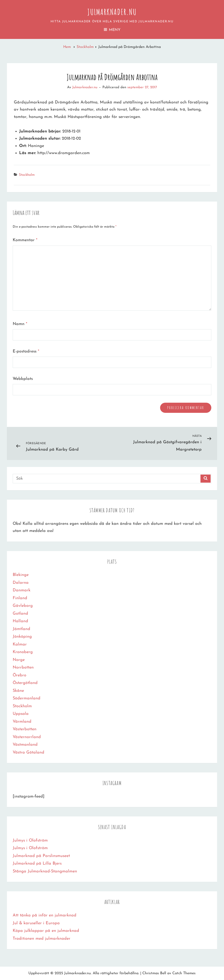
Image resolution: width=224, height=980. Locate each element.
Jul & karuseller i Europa (36, 923)
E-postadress (26, 351)
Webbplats (23, 379)
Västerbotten (25, 729)
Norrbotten (23, 668)
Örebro (19, 675)
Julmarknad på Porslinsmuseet (41, 856)
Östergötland (25, 683)
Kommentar (25, 240)
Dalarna (21, 583)
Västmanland (25, 745)
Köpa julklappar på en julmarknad (46, 931)
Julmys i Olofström (30, 841)
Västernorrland (27, 737)
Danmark (22, 590)
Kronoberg (23, 652)
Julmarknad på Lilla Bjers (37, 864)
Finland (20, 598)
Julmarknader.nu (112, 12)
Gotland (20, 614)
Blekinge (21, 575)
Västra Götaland (28, 753)
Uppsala (21, 714)
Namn (20, 324)
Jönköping (22, 637)
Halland (20, 621)
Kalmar (20, 644)
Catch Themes (184, 973)
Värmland (22, 722)
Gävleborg (23, 606)
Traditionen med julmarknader (42, 939)
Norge (19, 660)
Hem (68, 47)
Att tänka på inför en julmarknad (45, 915)
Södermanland (27, 698)
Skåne (18, 691)
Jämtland (21, 629)
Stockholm (85, 47)
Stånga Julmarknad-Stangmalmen (45, 871)
